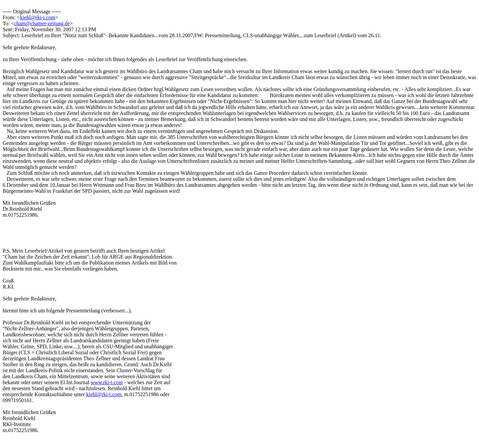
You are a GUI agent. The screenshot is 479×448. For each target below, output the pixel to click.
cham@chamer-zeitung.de (42, 23)
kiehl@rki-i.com (38, 17)
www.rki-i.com (107, 382)
